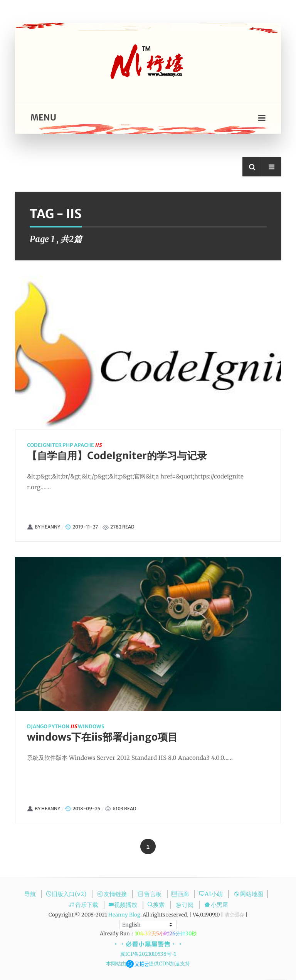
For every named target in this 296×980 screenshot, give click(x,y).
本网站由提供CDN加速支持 (148, 964)
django (19, 727)
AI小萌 (212, 894)
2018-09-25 (68, 809)
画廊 (181, 894)
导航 (31, 894)
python (40, 727)
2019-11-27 (74, 527)
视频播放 (124, 905)
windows (73, 727)
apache (73, 445)
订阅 (185, 905)
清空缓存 (234, 915)
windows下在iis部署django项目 (84, 737)
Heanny (40, 527)
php (57, 445)
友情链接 (113, 894)
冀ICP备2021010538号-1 (148, 954)
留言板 (150, 894)
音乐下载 (84, 905)
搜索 (157, 905)
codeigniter (34, 445)
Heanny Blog (124, 915)
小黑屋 (216, 905)
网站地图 (248, 894)
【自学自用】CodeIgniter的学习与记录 (106, 456)
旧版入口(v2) (67, 894)
